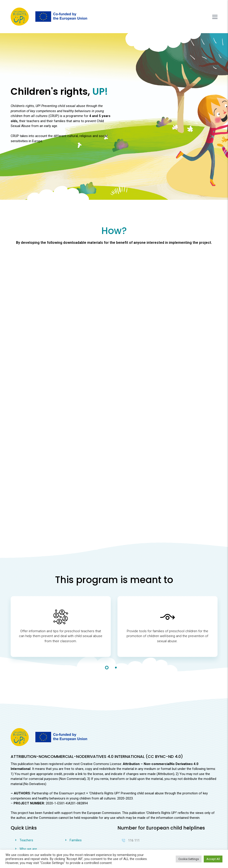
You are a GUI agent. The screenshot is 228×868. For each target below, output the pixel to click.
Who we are (28, 819)
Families (76, 810)
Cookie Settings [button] (189, 859)
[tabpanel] (61, 600)
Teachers (26, 810)
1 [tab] (107, 637)
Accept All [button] (213, 859)
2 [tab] (116, 637)
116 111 (131, 810)
